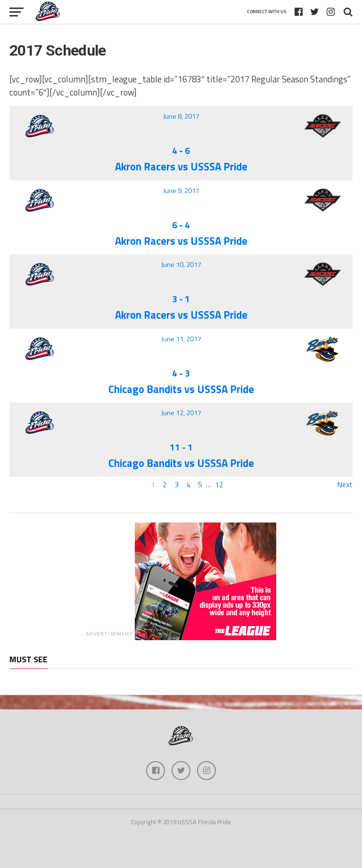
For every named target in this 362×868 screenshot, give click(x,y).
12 (219, 484)
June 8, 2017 (181, 116)
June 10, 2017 (181, 265)
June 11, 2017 (181, 339)
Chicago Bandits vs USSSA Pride (181, 389)
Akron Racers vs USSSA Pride (181, 167)
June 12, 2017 (181, 413)
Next (345, 484)
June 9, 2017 (181, 191)
